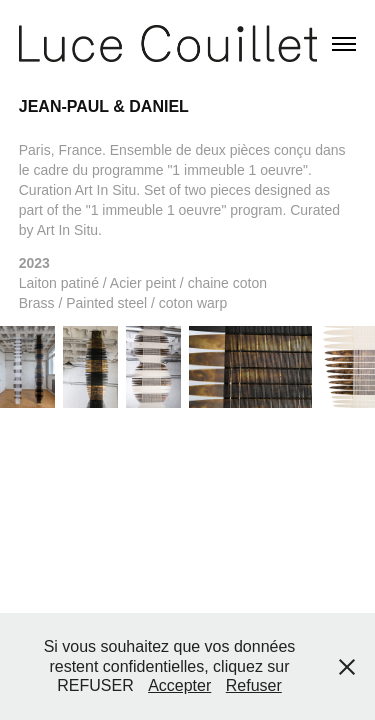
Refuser (254, 685)
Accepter (179, 685)
